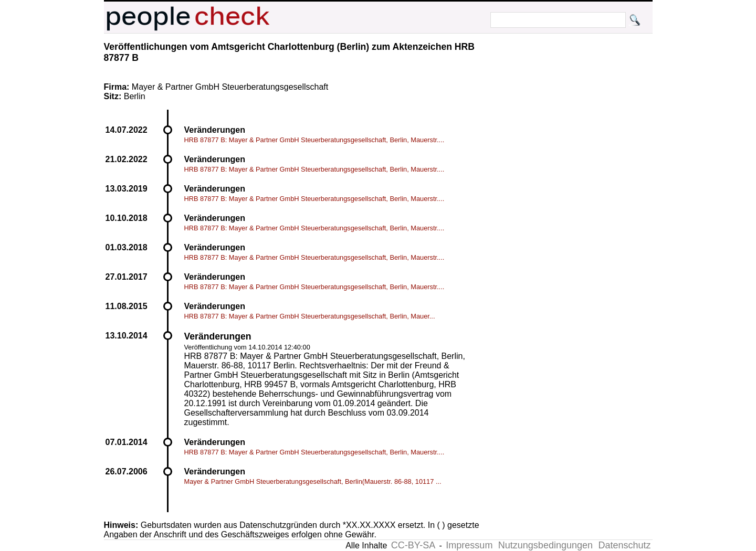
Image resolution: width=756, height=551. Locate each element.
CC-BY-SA (413, 545)
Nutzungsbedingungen (545, 545)
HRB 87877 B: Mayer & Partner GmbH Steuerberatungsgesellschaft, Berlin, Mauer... (310, 316)
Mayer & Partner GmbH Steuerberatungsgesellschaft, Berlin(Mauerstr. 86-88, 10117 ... (313, 481)
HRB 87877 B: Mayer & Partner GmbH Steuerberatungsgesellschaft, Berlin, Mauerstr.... (314, 140)
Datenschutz (624, 545)
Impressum (469, 545)
